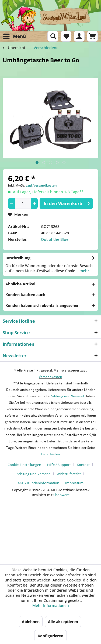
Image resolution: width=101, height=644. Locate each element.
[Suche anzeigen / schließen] (53, 36)
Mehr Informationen (51, 605)
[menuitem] (14, 36)
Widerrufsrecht (69, 474)
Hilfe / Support (59, 465)
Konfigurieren (50, 636)
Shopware (61, 495)
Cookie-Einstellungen (24, 465)
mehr (84, 271)
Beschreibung (18, 258)
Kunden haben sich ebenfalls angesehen (42, 305)
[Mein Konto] (79, 36)
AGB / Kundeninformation (38, 483)
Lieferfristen (51, 454)
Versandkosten (50, 377)
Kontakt (83, 465)
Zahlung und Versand (67, 396)
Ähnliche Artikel (20, 284)
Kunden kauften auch (25, 295)
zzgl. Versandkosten (41, 185)
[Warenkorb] (92, 36)
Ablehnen (31, 622)
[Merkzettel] (66, 36)
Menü (15, 36)
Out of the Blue (55, 239)
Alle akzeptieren (63, 622)
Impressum (74, 483)
